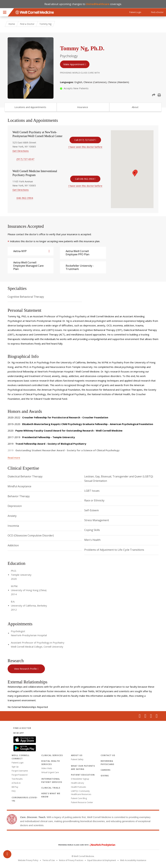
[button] (154, 95)
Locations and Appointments (30, 107)
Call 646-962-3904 (85, 179)
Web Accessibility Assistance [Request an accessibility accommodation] (133, 860)
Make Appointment (74, 64)
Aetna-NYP (20, 251)
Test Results (17, 779)
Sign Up (15, 767)
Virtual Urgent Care (50, 772)
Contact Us (108, 755)
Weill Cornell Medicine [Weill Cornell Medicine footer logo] (83, 838)
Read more (14, 458)
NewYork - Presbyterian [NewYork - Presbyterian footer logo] (84, 845)
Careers (106, 770)
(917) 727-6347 (25, 159)
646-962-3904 (25, 198)
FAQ (14, 791)
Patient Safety (77, 759)
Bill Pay (15, 787)
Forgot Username (20, 771)
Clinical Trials (51, 788)
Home (12, 24)
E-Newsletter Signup (80, 779)
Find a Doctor (27, 24)
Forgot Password (20, 775)
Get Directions (21, 151)
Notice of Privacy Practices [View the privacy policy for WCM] (71, 860)
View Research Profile (25, 669)
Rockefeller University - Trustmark (80, 267)
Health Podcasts (78, 787)
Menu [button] (5, 12)
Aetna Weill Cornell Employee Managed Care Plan (28, 266)
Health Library (77, 783)
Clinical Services (52, 755)
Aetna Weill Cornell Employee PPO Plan (77, 253)
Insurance (83, 107)
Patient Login (18, 763)
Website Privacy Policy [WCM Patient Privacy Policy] (28, 860)
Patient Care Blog (79, 798)
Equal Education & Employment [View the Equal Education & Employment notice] (102, 860)
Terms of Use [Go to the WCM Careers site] (49, 860)
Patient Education (83, 775)
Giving (105, 776)
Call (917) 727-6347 (85, 140)
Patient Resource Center (82, 802)
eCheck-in (16, 783)
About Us (77, 755)
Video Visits (47, 768)
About (135, 107)
